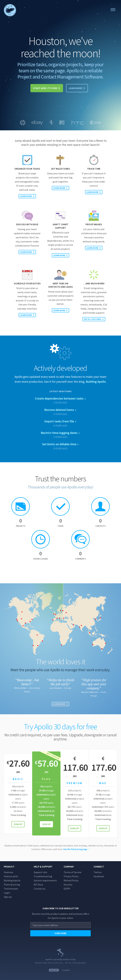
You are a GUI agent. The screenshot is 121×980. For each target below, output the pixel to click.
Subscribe (60, 933)
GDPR (67, 889)
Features (9, 872)
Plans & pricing (12, 884)
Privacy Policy (71, 876)
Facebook (99, 876)
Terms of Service (73, 872)
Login (7, 893)
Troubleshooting (43, 876)
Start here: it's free (47, 88)
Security (68, 884)
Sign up (18, 824)
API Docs (38, 884)
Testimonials (11, 889)
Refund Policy (71, 880)
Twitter (98, 872)
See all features (94, 319)
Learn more (77, 88)
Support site (40, 872)
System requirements (45, 880)
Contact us (40, 889)
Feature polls (11, 876)
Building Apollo (12, 880)
